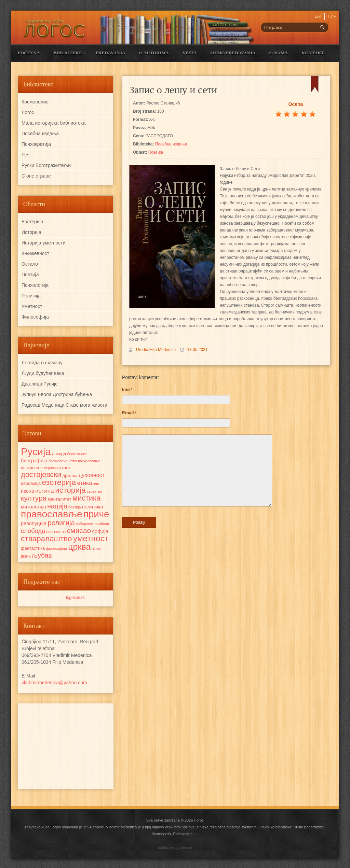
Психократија (36, 144)
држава (70, 475)
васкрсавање (89, 461)
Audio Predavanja (233, 53)
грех (66, 468)
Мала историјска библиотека (53, 123)
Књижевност (35, 253)
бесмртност (77, 454)
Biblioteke (69, 53)
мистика (86, 498)
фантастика (33, 548)
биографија (34, 461)
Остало (30, 264)
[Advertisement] (66, 746)
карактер (94, 491)
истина (45, 491)
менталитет (60, 499)
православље (52, 514)
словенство (56, 532)
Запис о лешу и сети (173, 90)
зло (96, 484)
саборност (85, 524)
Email (129, 413)
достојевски (41, 474)
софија (100, 531)
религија (61, 523)
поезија (75, 507)
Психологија (35, 285)
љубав (42, 555)
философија (56, 548)
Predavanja (111, 53)
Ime (127, 389)
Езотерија (32, 222)
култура (34, 498)
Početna (29, 53)
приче (96, 514)
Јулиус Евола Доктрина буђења (57, 394)
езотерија (59, 482)
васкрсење (32, 468)
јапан (96, 548)
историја (70, 490)
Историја (31, 232)
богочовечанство (63, 461)
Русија (36, 452)
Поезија (156, 152)
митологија (33, 507)
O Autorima (154, 53)
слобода (33, 531)
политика (93, 507)
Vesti (189, 53)
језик (26, 556)
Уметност (32, 306)
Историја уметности (43, 243)
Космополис (35, 102)
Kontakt (313, 53)
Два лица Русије (40, 384)
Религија (31, 296)
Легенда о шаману (42, 363)
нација (57, 506)
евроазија (31, 483)
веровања (52, 468)
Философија (35, 317)
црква (79, 547)
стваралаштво (46, 539)
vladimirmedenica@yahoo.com (54, 683)
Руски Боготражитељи (46, 165)
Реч (25, 155)
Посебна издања (171, 144)
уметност (91, 538)
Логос (28, 112)
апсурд (59, 454)
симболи (102, 524)
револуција (34, 523)
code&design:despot (175, 848)
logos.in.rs (75, 598)
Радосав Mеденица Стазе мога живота (64, 405)
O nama (279, 53)
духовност (92, 475)
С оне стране (36, 176)
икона (28, 491)
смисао (79, 530)
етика (85, 483)
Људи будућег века (43, 373)
